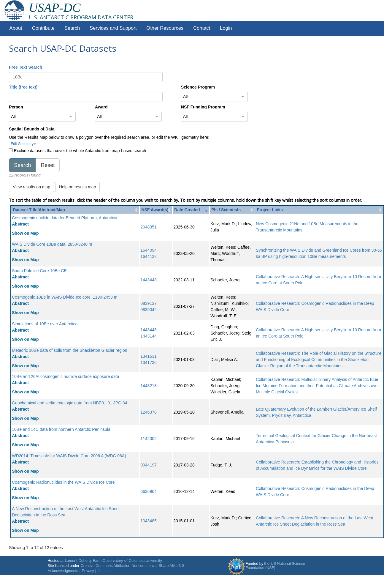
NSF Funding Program (203, 107)
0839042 (149, 310)
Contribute (43, 28)
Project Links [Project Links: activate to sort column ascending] (270, 210)
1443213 (149, 386)
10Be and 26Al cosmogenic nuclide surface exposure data (65, 376)
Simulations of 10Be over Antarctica (45, 324)
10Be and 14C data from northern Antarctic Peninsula (61, 429)
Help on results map (78, 187)
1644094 (149, 250)
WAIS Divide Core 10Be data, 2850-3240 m (52, 244)
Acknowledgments (63, 571)
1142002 (149, 439)
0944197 (149, 465)
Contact (202, 28)
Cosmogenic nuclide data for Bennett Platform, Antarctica (65, 218)
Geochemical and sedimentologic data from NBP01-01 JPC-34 (69, 403)
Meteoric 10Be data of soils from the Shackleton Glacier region (69, 350)
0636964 (149, 491)
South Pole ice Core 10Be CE (39, 271)
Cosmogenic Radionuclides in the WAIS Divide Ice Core (63, 482)
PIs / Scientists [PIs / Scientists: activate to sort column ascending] (226, 210)
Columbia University (145, 561)
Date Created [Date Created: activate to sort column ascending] (187, 210)
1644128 (149, 256)
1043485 (149, 521)
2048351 (149, 227)
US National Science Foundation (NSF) (276, 566)
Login (226, 28)
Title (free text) (23, 87)
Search (72, 28)
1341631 (149, 356)
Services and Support (113, 28)
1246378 (149, 412)
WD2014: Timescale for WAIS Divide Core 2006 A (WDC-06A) (69, 456)
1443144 (149, 336)
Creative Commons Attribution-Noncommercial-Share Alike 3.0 (132, 566)
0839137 (149, 303)
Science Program (198, 87)
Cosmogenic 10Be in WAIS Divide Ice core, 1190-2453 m (65, 297)
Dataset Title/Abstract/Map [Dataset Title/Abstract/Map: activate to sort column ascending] (39, 210)
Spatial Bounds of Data (32, 129)
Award (101, 107)
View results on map (31, 187)
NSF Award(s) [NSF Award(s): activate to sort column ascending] (155, 210)
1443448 (149, 280)
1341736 (149, 362)
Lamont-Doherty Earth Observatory (94, 561)
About (16, 28)
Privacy (88, 571)
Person (16, 107)
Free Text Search (26, 67)
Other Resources (165, 28)
